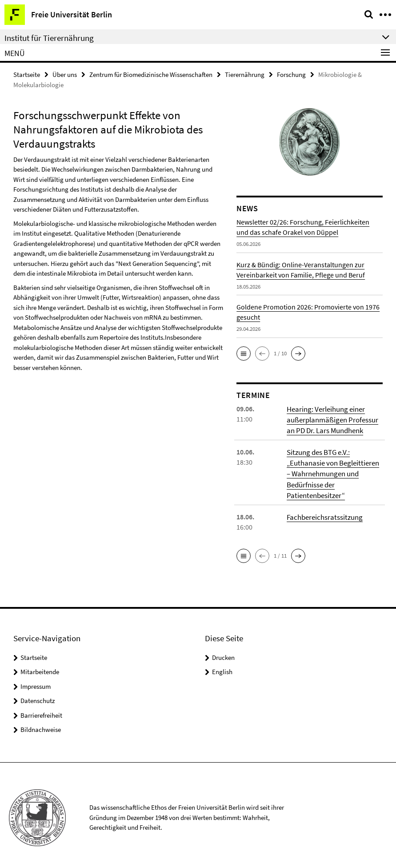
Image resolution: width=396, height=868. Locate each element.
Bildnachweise (41, 725)
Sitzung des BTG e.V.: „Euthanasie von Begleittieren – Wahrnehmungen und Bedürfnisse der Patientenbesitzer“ (333, 470)
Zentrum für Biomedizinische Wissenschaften (151, 74)
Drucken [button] (223, 653)
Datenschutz (38, 696)
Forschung (291, 74)
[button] (244, 353)
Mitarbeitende (40, 667)
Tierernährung (245, 74)
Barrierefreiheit (41, 710)
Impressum (36, 681)
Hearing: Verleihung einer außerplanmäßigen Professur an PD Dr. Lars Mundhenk (331, 418)
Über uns (65, 74)
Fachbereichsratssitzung (323, 512)
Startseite (27, 74)
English (222, 667)
